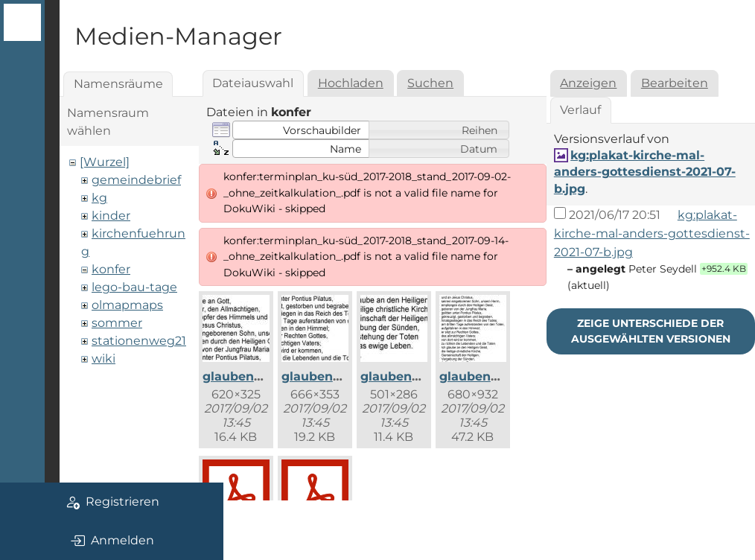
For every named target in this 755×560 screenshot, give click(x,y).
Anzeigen (588, 83)
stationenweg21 (139, 341)
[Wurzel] (105, 162)
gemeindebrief (136, 180)
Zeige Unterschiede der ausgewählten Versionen (651, 331)
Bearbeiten (675, 83)
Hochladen (351, 83)
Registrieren (112, 502)
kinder (111, 216)
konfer (111, 269)
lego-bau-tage (134, 287)
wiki (103, 359)
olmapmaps (127, 305)
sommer (117, 323)
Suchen (430, 83)
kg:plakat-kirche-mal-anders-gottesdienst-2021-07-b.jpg (645, 172)
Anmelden (112, 541)
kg (99, 198)
